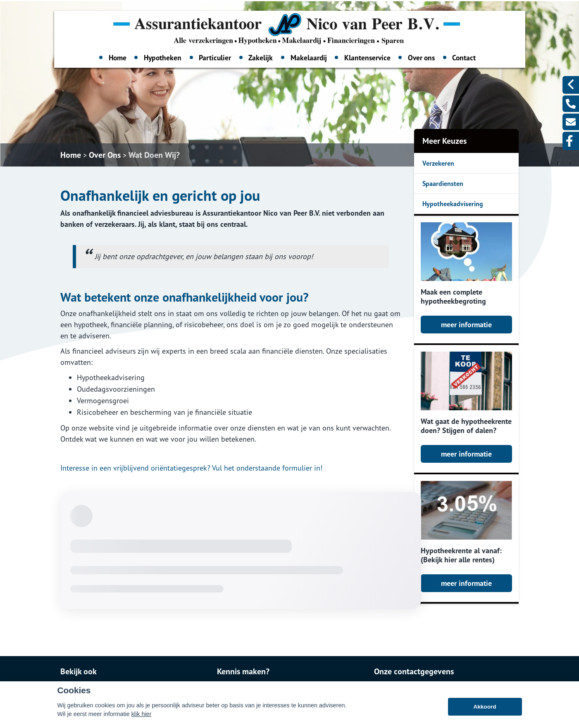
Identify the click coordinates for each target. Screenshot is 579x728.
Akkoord (485, 711)
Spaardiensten (443, 183)
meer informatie (466, 325)
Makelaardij (309, 58)
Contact (464, 58)
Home (118, 58)
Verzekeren (438, 163)
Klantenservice (367, 58)
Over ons (421, 58)
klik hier (142, 718)
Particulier (215, 58)
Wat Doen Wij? (154, 155)
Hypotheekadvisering (453, 204)
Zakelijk (261, 58)
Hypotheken (163, 58)
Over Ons (105, 155)
